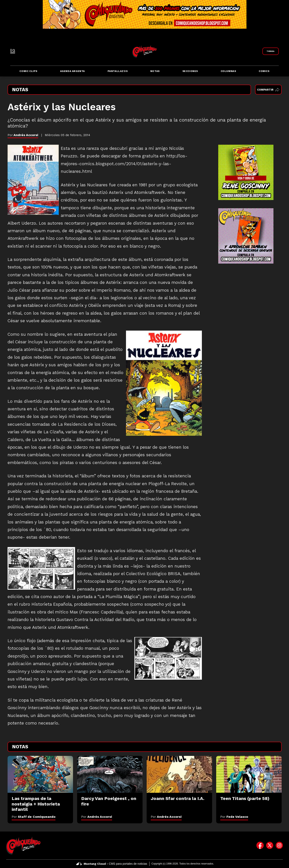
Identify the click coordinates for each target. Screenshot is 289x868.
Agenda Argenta (73, 71)
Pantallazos (118, 71)
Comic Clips (28, 71)
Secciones (190, 71)
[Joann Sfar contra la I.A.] (179, 774)
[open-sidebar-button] (13, 51)
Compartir (268, 90)
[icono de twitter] (270, 845)
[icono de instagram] (279, 845)
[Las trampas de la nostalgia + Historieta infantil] (40, 774)
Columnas (228, 71)
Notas (155, 71)
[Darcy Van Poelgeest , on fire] (110, 774)
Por (34, 817)
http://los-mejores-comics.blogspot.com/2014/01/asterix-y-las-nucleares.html (124, 164)
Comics (264, 71)
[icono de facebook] (260, 845)
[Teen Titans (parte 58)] (249, 774)
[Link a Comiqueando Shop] (271, 51)
